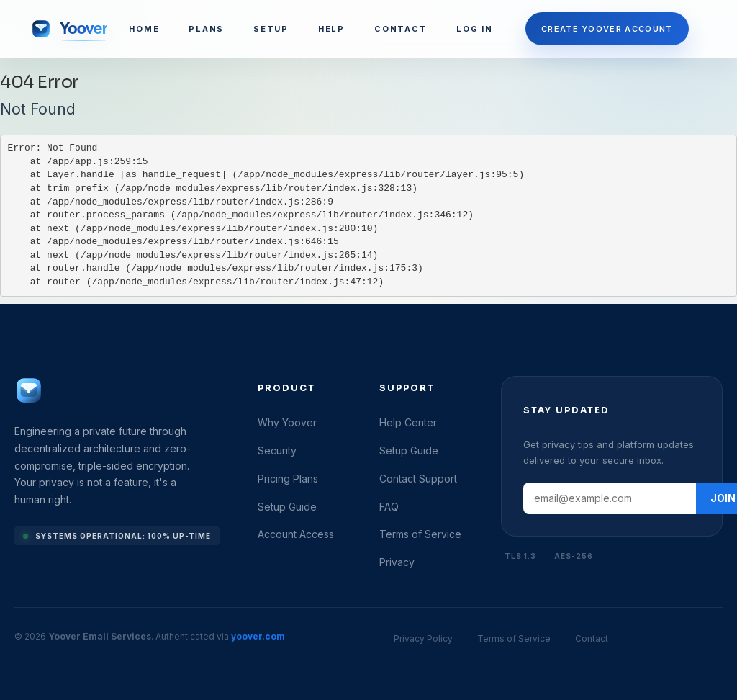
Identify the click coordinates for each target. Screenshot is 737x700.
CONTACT (401, 29)
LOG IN (475, 29)
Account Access (296, 534)
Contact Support (418, 479)
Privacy (397, 562)
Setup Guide (287, 507)
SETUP (271, 29)
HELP (331, 29)
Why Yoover (287, 422)
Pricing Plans (288, 479)
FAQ (389, 507)
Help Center (408, 422)
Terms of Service (420, 534)
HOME (144, 29)
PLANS (206, 29)
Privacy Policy (423, 638)
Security (277, 450)
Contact (592, 638)
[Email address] (610, 498)
